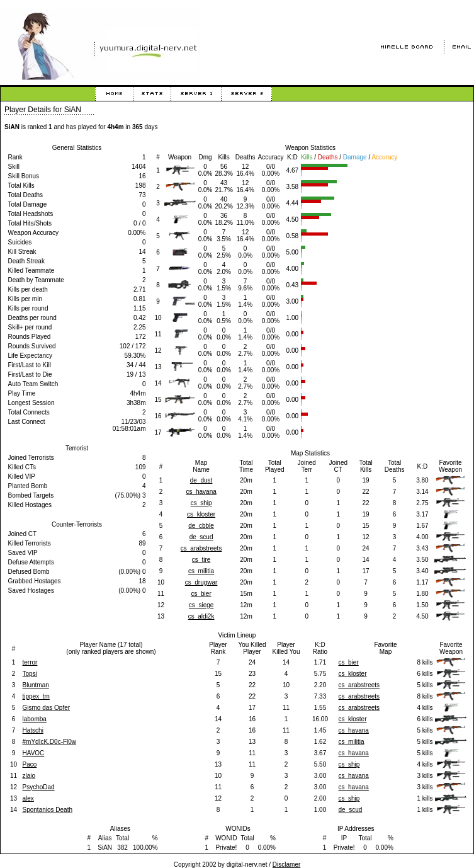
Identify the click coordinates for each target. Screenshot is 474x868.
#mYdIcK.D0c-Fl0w (50, 742)
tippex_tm (36, 696)
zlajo (29, 776)
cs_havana (201, 492)
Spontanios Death (48, 810)
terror (30, 662)
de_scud (201, 537)
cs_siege (201, 605)
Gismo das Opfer (47, 708)
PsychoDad (39, 787)
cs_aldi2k (201, 616)
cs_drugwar (201, 582)
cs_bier (201, 594)
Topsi (30, 674)
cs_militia (201, 571)
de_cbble (201, 526)
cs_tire (201, 560)
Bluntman (36, 685)
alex (28, 798)
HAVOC (34, 753)
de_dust (201, 480)
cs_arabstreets (201, 548)
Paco (30, 764)
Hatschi (33, 730)
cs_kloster (201, 514)
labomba (35, 719)
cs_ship (201, 503)
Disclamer (286, 865)
